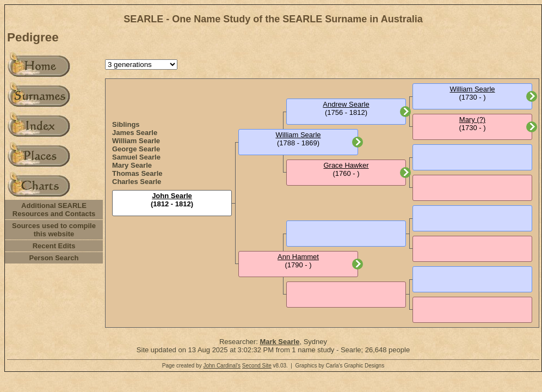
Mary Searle (132, 165)
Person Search (54, 258)
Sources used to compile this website (54, 230)
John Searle (172, 196)
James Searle (135, 133)
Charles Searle (137, 182)
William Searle (136, 141)
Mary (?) (472, 120)
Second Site (257, 366)
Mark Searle (279, 342)
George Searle (136, 149)
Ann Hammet (298, 257)
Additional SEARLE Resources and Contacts (54, 210)
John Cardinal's (222, 366)
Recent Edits (54, 246)
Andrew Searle (346, 104)
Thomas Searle (137, 173)
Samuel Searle (136, 157)
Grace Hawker (346, 165)
